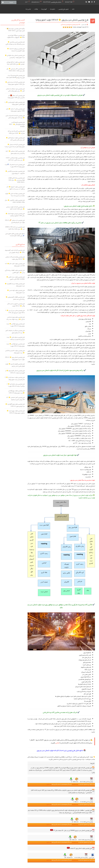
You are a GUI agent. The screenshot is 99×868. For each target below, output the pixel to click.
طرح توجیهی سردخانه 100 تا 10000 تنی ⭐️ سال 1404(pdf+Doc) (15, 228)
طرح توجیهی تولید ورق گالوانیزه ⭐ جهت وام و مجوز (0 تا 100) (15, 405)
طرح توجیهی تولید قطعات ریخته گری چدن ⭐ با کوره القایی (15, 271)
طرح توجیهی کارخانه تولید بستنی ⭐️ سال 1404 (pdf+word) (15, 208)
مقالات (36, 9)
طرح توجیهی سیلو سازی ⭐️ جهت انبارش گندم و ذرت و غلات (16, 338)
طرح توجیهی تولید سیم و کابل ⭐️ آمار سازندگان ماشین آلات (15, 139)
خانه (73, 9)
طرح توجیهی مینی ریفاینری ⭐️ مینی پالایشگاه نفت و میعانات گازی (15, 43)
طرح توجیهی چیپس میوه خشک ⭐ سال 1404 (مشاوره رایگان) (15, 215)
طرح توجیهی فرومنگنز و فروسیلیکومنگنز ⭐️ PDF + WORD (17, 124)
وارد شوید (49, 784)
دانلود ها (53, 9)
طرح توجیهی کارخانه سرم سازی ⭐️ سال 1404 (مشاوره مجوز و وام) (15, 83)
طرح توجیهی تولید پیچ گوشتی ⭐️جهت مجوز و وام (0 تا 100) (16, 392)
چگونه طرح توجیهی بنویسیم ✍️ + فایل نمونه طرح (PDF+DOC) (15, 30)
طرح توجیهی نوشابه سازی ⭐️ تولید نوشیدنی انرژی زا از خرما (15, 195)
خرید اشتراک (75, 784)
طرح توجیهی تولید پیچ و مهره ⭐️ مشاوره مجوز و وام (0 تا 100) (16, 412)
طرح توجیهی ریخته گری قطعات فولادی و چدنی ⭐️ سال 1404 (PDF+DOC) (16, 180)
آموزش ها (44, 9)
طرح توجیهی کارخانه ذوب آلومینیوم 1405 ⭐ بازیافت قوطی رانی (15, 251)
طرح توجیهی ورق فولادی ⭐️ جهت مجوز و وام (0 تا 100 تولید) (16, 325)
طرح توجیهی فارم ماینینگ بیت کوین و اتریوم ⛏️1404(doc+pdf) (15, 76)
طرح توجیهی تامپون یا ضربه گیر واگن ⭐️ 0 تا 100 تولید (16, 305)
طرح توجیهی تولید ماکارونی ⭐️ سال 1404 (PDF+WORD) (15, 201)
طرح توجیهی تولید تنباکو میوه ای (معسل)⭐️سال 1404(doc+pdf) (16, 63)
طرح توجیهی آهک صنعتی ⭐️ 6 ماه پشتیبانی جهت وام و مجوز (15, 152)
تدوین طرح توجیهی (64, 9)
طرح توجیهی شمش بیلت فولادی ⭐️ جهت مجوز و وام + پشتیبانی (15, 56)
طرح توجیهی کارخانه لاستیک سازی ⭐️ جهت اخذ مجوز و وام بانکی (15, 117)
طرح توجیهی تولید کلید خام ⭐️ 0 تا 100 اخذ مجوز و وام (15, 265)
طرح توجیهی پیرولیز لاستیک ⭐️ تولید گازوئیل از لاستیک (16, 50)
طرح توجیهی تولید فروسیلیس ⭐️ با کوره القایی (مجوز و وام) (15, 103)
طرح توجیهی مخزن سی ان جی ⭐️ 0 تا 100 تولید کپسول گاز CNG (15, 311)
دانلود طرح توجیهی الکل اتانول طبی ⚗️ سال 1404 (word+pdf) (15, 235)
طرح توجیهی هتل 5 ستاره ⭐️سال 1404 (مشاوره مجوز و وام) (15, 110)
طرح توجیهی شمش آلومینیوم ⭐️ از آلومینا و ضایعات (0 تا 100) (15, 372)
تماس (57, 743)
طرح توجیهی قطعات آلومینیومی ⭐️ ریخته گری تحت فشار (15, 298)
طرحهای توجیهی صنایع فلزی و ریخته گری (70, 24)
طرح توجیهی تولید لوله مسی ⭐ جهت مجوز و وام (16, 291)
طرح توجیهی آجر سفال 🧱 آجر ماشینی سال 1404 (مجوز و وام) (16, 97)
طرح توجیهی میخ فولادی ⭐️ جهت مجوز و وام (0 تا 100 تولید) (16, 345)
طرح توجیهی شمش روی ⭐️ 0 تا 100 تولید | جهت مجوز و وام (15, 358)
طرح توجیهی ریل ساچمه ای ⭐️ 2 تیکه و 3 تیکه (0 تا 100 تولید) (16, 385)
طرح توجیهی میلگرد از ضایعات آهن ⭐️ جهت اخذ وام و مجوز (15, 332)
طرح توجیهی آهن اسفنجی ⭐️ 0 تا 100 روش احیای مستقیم (15, 398)
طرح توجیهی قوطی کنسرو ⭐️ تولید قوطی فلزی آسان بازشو (15, 365)
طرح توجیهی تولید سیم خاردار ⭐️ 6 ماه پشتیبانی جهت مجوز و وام (15, 378)
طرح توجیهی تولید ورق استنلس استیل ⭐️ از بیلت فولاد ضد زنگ (16, 318)
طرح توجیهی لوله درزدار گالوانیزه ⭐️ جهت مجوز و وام (15, 285)
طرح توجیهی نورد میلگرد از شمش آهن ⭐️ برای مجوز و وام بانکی (15, 90)
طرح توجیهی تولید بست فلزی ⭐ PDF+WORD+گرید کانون (15, 278)
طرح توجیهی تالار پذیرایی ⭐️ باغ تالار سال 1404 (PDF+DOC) (16, 70)
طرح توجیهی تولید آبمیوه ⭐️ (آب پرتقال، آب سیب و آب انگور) (16, 188)
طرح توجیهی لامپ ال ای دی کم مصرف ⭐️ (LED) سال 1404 (16, 132)
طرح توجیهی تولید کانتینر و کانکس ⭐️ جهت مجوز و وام (15, 352)
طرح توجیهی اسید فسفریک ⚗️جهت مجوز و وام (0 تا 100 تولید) (15, 166)
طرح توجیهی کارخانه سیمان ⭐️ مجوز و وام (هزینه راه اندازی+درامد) (15, 145)
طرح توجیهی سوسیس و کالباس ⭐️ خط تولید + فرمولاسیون (15, 172)
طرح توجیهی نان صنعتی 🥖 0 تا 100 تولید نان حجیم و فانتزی (15, 221)
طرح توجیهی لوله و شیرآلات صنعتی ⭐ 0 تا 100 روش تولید (15, 258)
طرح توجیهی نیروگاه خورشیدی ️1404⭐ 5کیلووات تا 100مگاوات (16, 36)
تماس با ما (28, 9)
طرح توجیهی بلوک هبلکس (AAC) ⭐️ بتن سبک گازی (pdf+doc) (15, 159)
